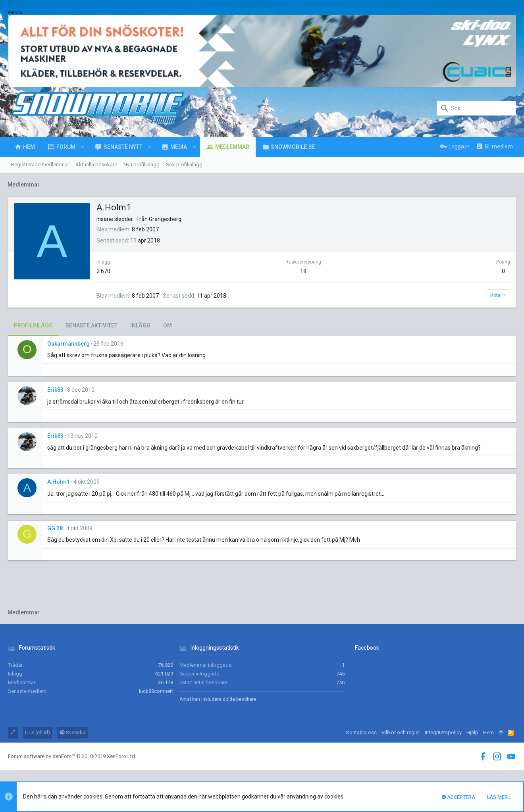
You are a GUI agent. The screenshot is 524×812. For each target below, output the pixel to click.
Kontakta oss (361, 732)
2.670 (104, 271)
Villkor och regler (401, 732)
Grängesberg (166, 219)
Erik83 (56, 390)
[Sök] (476, 108)
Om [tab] (168, 325)
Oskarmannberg (69, 344)
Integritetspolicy (443, 732)
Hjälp (472, 732)
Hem (488, 732)
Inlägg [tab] (141, 325)
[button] (83, 147)
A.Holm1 (59, 482)
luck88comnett (156, 691)
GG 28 (55, 528)
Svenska (72, 732)
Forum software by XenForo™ (72, 756)
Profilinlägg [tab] (34, 325)
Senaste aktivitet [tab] (92, 325)
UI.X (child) (38, 732)
